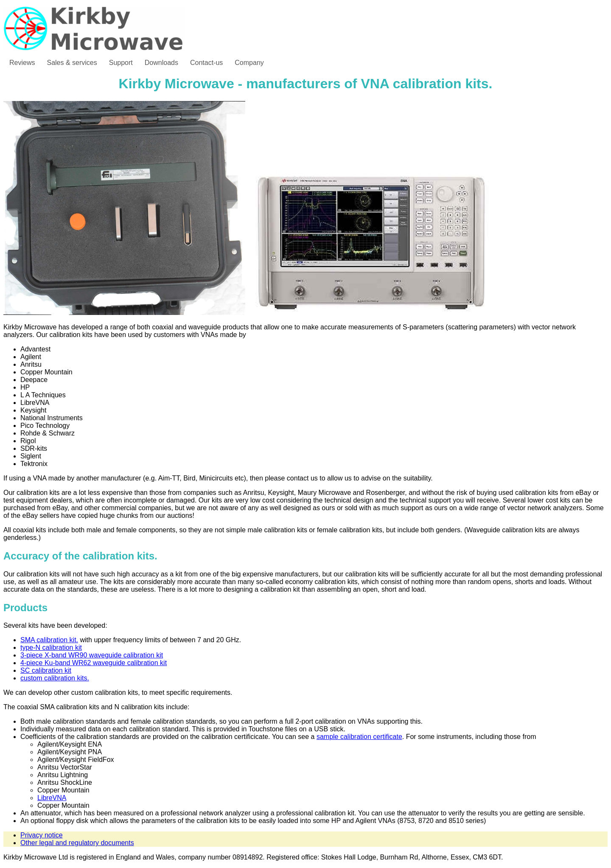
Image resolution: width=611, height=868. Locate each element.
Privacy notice (42, 835)
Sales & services (72, 63)
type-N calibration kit (51, 647)
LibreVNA (52, 798)
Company (249, 63)
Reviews (22, 63)
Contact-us (206, 63)
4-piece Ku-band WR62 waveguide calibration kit (94, 663)
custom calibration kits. (55, 678)
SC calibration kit (46, 670)
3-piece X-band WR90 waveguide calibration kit (92, 655)
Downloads (161, 63)
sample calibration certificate (359, 737)
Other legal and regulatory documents (77, 843)
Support (121, 63)
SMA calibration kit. (49, 640)
